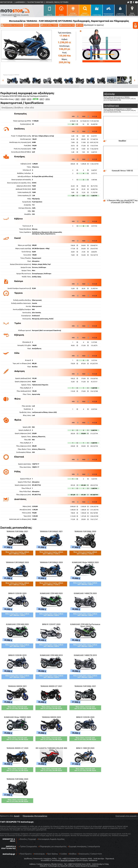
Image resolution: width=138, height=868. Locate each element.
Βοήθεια (73, 854)
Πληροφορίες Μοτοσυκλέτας (35, 816)
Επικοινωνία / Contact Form (90, 854)
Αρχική (17, 816)
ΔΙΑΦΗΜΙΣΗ (20, 2)
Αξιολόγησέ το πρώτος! (94, 25)
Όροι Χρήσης (53, 854)
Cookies (64, 854)
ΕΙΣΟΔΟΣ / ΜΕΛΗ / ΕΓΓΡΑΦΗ (57, 2)
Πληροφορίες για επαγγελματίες (52, 847)
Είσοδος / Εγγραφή (28, 839)
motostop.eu (39, 854)
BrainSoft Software (68, 860)
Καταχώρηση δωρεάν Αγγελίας (52, 839)
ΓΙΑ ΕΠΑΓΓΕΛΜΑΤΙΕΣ (35, 2)
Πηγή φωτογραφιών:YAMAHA (11, 75)
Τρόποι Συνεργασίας (28, 847)
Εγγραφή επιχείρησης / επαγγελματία (84, 847)
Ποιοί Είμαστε (26, 854)
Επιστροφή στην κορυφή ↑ (127, 816)
